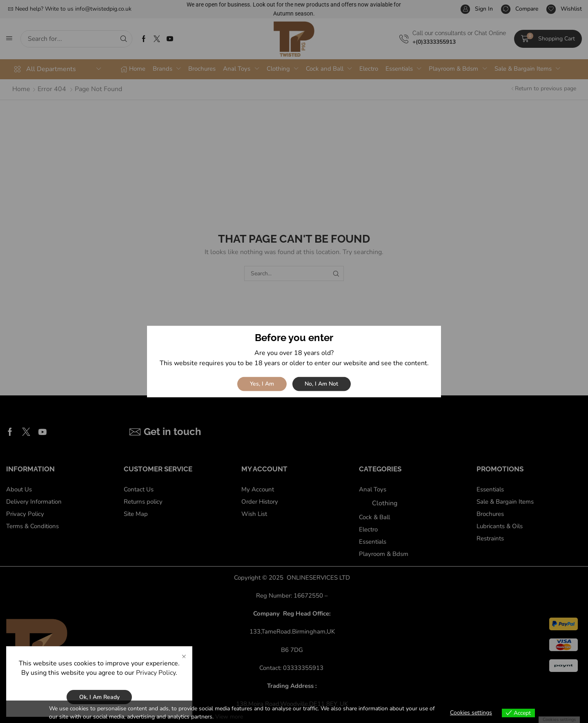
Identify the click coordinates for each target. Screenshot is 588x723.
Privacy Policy (156, 687)
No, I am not (321, 384)
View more (229, 717)
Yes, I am (262, 384)
